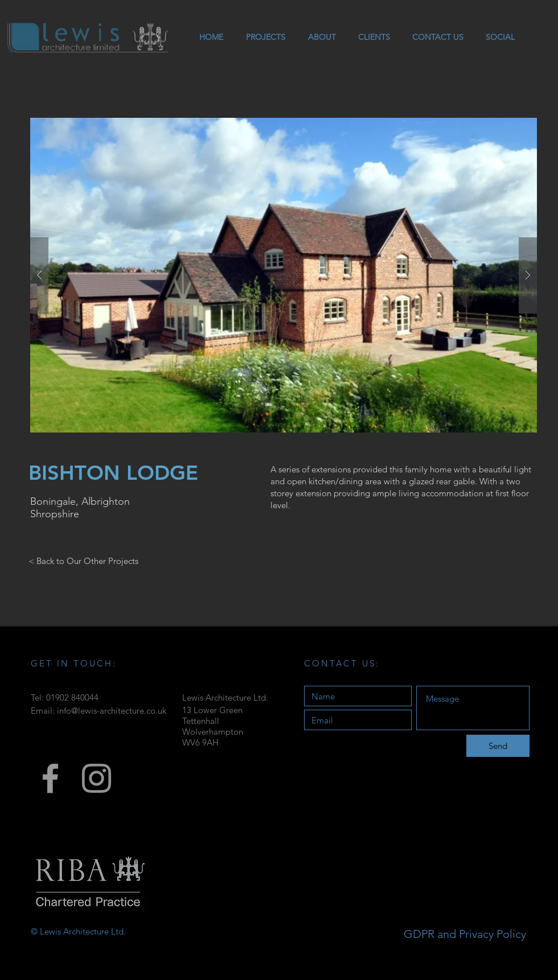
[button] (284, 275)
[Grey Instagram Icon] (97, 778)
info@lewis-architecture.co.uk (112, 711)
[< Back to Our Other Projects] (83, 561)
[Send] (498, 746)
